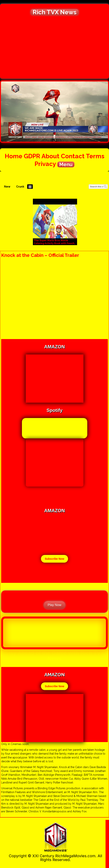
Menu (66, 164)
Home (14, 156)
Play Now (54, 605)
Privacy (45, 164)
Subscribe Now (54, 559)
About (50, 156)
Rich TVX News (55, 12)
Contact (73, 156)
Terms (95, 156)
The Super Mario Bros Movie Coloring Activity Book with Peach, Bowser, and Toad (54, 243)
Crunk (20, 187)
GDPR (32, 156)
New (7, 187)
